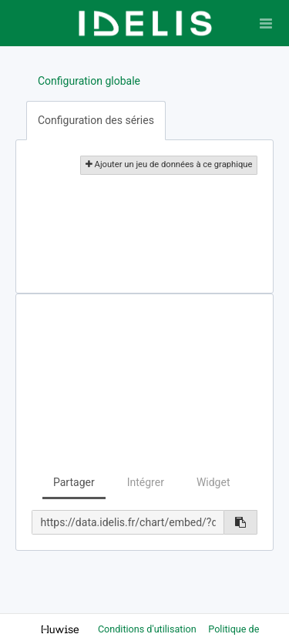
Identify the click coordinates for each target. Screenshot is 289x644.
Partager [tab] (74, 482)
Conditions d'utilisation (148, 629)
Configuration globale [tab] (89, 81)
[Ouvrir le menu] (266, 23)
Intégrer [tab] (146, 482)
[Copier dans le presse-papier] (241, 522)
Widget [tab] (213, 482)
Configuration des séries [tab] (96, 120)
